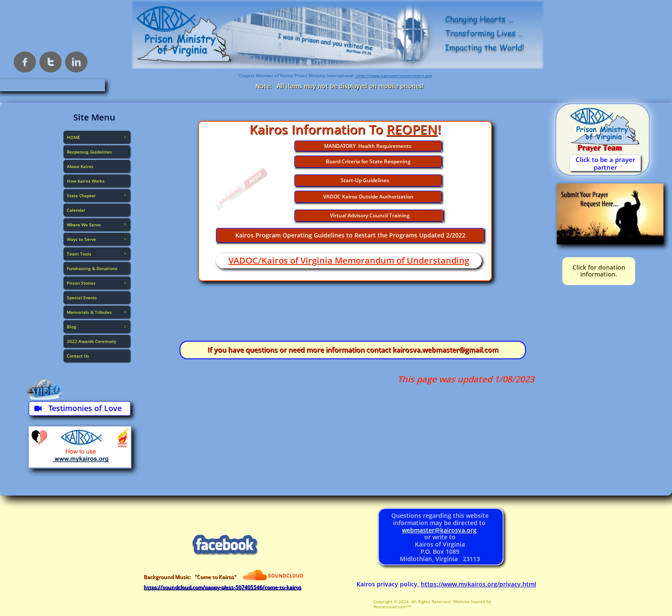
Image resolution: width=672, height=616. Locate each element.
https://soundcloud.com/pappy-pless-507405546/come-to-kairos (222, 587)
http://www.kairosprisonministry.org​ (393, 75)
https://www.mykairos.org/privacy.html (478, 584)
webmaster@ (421, 530)
